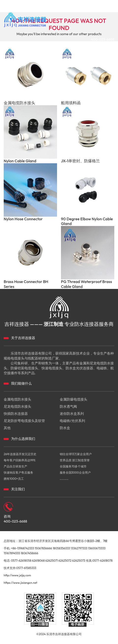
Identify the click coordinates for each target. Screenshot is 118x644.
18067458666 (29, 553)
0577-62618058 (21, 561)
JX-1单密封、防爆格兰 (80, 161)
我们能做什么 (21, 383)
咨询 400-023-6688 (15, 519)
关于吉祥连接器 (23, 338)
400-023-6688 (103, 39)
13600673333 (96, 548)
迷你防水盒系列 (72, 414)
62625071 (52, 561)
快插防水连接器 (16, 414)
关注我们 (18, 489)
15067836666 (43, 548)
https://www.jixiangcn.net (21, 583)
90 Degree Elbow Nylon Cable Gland (87, 221)
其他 (7, 428)
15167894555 (12, 553)
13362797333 (79, 548)
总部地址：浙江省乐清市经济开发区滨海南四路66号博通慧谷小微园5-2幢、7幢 (56, 541)
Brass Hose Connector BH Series (26, 284)
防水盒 (65, 428)
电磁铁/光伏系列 (72, 421)
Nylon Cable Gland (20, 161)
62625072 (65, 561)
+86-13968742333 (23, 548)
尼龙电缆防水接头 (17, 406)
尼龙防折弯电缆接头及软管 (24, 421)
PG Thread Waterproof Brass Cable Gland (86, 284)
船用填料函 (71, 103)
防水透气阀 (68, 406)
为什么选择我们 (23, 439)
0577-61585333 (26, 568)
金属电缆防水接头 (19, 103)
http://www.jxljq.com (17, 575)
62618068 (38, 561)
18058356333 (61, 548)
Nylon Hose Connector (23, 219)
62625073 (79, 561)
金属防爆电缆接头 (74, 399)
